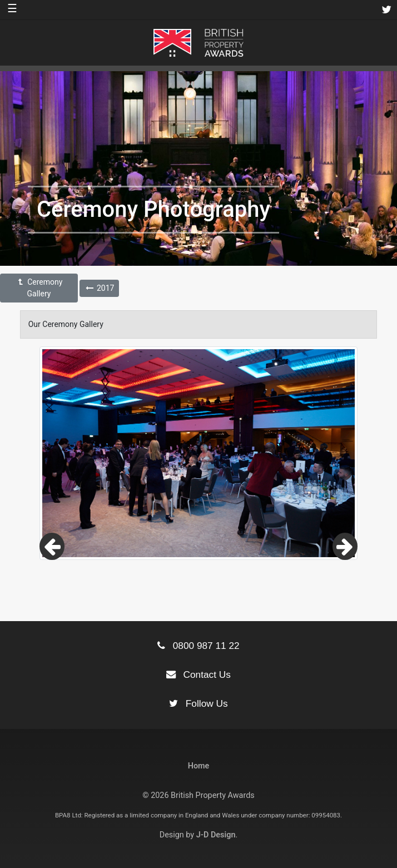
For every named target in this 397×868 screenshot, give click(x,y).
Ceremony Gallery (39, 288)
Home (199, 766)
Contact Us (198, 674)
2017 (99, 288)
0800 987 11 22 (198, 646)
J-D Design (216, 835)
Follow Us (198, 703)
